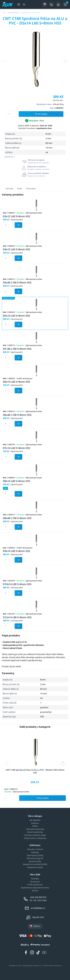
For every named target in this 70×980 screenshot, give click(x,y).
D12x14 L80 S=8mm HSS (17, 617)
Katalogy (35, 852)
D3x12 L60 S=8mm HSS (17, 216)
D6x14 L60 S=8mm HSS (17, 382)
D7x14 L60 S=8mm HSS (17, 448)
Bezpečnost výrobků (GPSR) (35, 864)
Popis (20, 188)
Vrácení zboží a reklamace (35, 838)
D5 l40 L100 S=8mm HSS (17, 349)
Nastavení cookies (35, 867)
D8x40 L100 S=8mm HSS (17, 518)
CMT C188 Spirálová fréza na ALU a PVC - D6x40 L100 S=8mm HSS (35, 771)
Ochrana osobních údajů (35, 835)
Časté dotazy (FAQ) (35, 855)
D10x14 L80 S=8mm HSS (17, 584)
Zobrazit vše (10, 157)
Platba (35, 826)
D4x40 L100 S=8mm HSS (17, 282)
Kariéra (35, 891)
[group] (35, 59)
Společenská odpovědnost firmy (35, 888)
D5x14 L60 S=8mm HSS (17, 316)
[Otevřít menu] (19, 4)
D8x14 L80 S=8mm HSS (17, 481)
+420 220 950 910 (38, 897)
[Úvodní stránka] (4, 13)
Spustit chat (38, 917)
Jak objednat (35, 820)
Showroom (35, 882)
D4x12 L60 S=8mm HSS (17, 249)
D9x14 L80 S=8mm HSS (17, 551)
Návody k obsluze (35, 849)
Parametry (31, 188)
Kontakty (35, 879)
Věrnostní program (35, 858)
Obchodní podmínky (35, 829)
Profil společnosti (35, 885)
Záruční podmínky (35, 832)
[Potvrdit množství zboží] (18, 225)
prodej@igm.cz (38, 908)
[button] (5, 60)
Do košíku (41, 114)
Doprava (35, 823)
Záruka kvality (35, 861)
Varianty (9, 188)
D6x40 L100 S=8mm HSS (17, 415)
